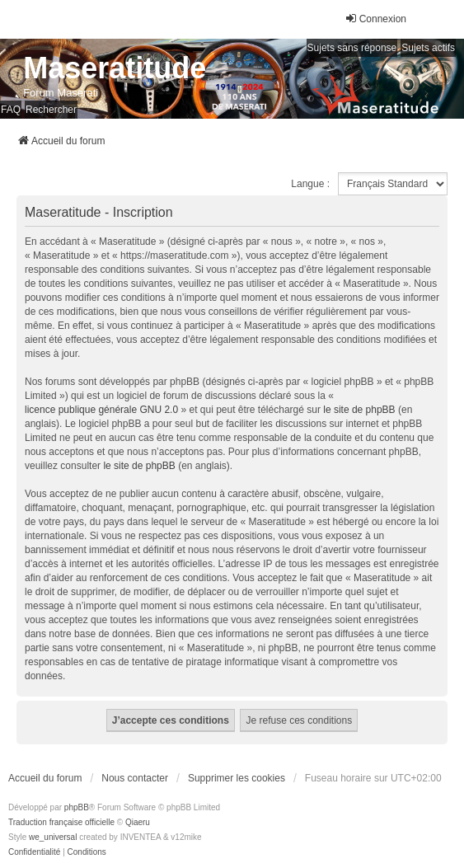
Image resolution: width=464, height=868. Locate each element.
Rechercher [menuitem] (51, 110)
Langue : (310, 184)
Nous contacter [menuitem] (135, 778)
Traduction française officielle (61, 822)
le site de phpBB (359, 410)
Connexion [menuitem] (375, 19)
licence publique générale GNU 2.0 (101, 410)
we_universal (53, 837)
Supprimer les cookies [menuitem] (237, 778)
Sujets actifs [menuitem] (428, 48)
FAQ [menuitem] (11, 110)
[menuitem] (34, 852)
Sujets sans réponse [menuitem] (352, 48)
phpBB (77, 807)
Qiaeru (138, 822)
